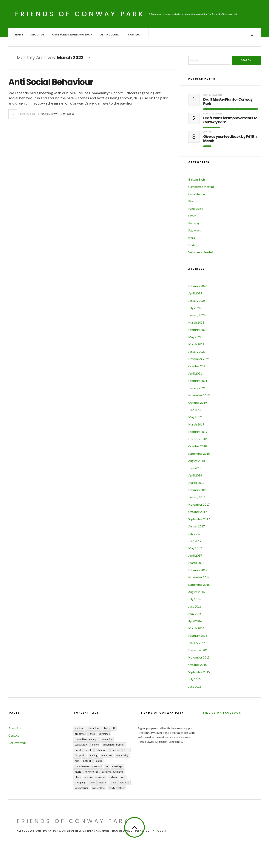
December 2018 (199, 443)
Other (207, 136)
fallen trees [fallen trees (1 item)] (102, 754)
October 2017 (198, 515)
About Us (38, 35)
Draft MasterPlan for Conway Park (228, 105)
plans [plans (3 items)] (78, 781)
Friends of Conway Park (80, 14)
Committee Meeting (201, 190)
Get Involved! (110, 35)
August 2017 (197, 530)
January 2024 (197, 319)
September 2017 (199, 523)
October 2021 (198, 370)
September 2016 (199, 588)
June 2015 (195, 690)
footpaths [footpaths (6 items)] (80, 759)
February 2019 (198, 435)
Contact (135, 35)
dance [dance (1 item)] (95, 748)
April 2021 (195, 377)
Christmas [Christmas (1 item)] (104, 737)
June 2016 (195, 610)
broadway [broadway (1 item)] (80, 737)
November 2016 (199, 581)
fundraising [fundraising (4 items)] (122, 759)
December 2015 (199, 654)
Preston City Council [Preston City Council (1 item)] (95, 781)
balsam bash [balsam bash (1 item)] (93, 732)
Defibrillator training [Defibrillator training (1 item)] (113, 748)
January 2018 (197, 501)
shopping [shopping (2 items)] (80, 786)
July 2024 (194, 312)
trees (192, 241)
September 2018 (199, 457)
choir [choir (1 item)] (93, 737)
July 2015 (194, 683)
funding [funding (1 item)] (93, 759)
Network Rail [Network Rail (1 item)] (91, 775)
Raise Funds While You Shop (72, 35)
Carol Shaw (50, 118)
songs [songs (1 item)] (92, 786)
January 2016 (197, 646)
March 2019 (196, 428)
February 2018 (198, 494)
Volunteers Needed (201, 256)
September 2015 (199, 676)
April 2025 (195, 297)
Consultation (213, 99)
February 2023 (198, 333)
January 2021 (197, 392)
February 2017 (198, 574)
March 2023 (196, 326)
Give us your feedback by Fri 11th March (230, 143)
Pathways (195, 234)
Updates (69, 118)
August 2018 (197, 464)
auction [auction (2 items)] (79, 732)
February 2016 (198, 639)
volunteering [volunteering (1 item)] (82, 792)
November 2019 (199, 399)
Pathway (194, 227)
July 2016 (194, 603)
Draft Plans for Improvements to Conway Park (230, 124)
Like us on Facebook (222, 716)
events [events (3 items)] (88, 754)
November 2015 (199, 661)
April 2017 (195, 559)
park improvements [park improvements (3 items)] (113, 775)
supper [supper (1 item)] (103, 786)
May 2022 (195, 341)
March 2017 (196, 566)
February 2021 (198, 384)
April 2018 (195, 479)
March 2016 (196, 632)
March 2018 (196, 486)
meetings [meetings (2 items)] (117, 770)
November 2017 (199, 508)
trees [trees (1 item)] (113, 786)
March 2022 (196, 348)
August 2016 (197, 596)
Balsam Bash (197, 183)
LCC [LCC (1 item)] (107, 770)
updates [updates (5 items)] (125, 786)
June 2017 (195, 545)
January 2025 (197, 304)
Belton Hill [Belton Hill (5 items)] (110, 732)
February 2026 (198, 290)
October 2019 (198, 406)
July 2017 (194, 537)
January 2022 (197, 355)
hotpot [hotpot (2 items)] (87, 765)
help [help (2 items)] (77, 765)
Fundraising (196, 212)
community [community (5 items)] (106, 743)
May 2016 (195, 617)
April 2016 (195, 625)
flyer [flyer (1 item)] (126, 754)
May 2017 (195, 552)
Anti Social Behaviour (51, 86)
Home (19, 35)
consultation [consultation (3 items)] (81, 748)
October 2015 (198, 668)
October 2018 (198, 450)
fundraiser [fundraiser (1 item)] (107, 759)
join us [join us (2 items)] (98, 765)
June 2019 (195, 413)
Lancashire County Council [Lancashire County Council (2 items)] (88, 770)
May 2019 (195, 421)
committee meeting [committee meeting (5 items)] (85, 743)
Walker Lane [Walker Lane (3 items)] (98, 792)
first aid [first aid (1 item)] (116, 754)
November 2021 (199, 362)
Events (193, 205)
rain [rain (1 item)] (123, 781)
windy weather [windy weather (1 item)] (117, 792)
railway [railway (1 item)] (113, 781)
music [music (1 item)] (78, 775)
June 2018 (195, 472)
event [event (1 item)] (78, 754)
